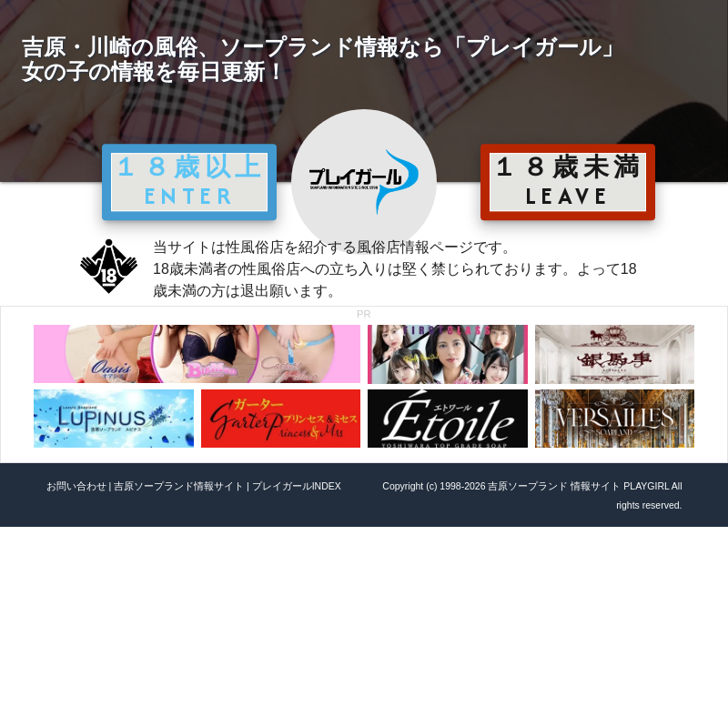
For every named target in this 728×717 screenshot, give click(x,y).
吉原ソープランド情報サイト (179, 486)
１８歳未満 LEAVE (568, 181)
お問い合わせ (76, 486)
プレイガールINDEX (297, 486)
